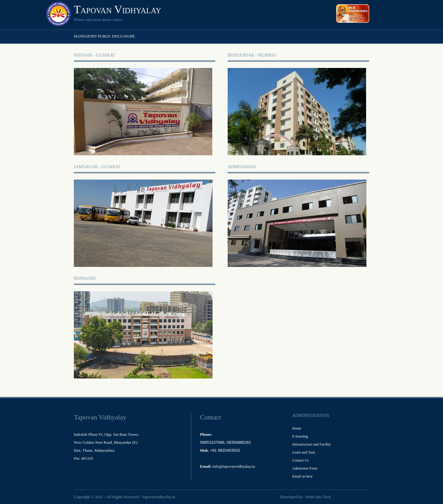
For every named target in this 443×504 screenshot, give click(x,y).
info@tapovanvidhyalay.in (234, 466)
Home (297, 428)
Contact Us (301, 460)
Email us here (302, 476)
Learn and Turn (304, 452)
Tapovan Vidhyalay (118, 10)
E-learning (300, 436)
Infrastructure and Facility (311, 444)
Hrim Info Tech (318, 497)
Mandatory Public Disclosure (104, 36)
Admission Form (305, 468)
